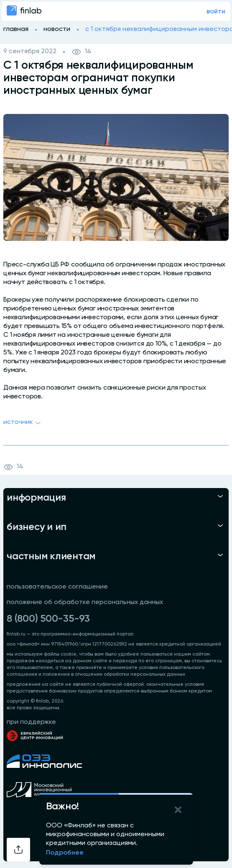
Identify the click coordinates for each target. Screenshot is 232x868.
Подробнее (65, 853)
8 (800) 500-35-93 (48, 619)
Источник (23, 423)
